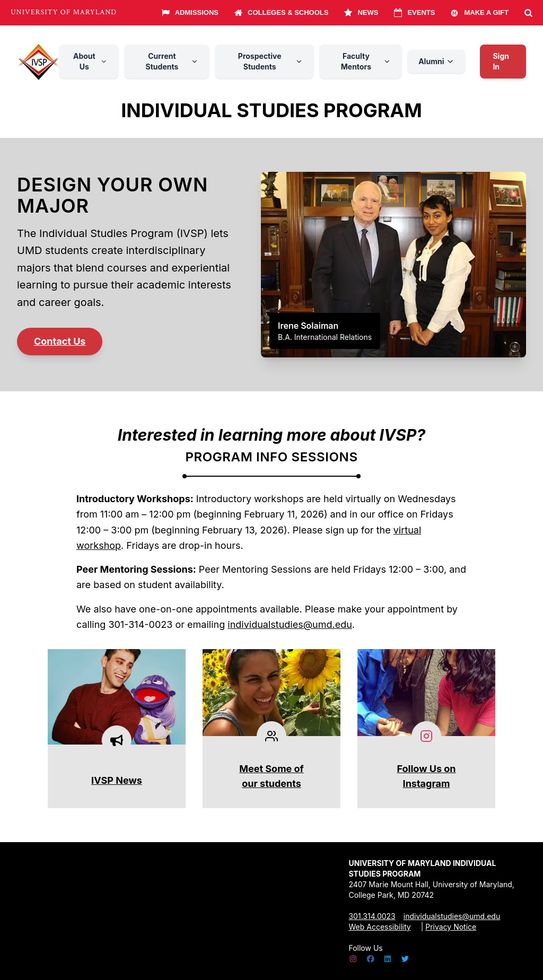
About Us (90, 61)
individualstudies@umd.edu (290, 624)
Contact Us (60, 341)
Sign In (501, 61)
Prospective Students (271, 61)
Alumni (436, 61)
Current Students (172, 61)
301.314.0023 (372, 916)
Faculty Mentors (366, 61)
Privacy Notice (451, 927)
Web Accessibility (379, 927)
